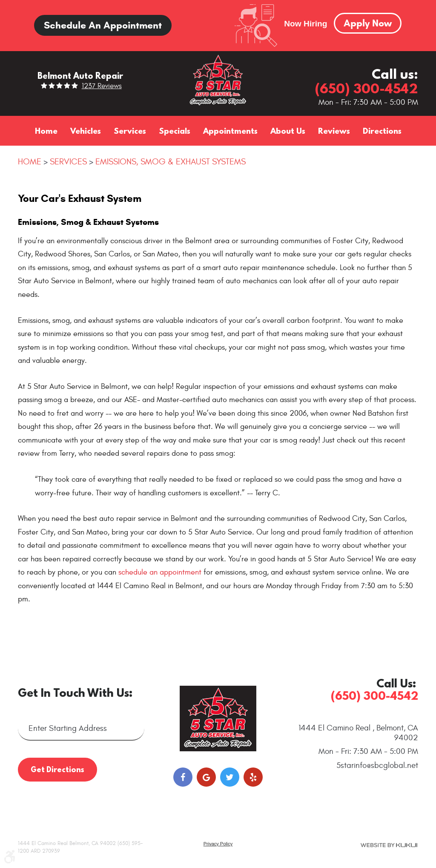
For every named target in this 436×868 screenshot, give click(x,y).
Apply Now (368, 23)
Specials (175, 131)
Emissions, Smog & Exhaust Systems (171, 162)
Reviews (334, 131)
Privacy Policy (218, 844)
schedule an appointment (160, 572)
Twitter (230, 777)
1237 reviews (102, 86)
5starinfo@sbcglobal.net (377, 765)
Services (130, 131)
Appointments (230, 131)
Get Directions (57, 769)
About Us (288, 131)
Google (206, 777)
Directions (382, 131)
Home (46, 131)
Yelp (253, 777)
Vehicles (86, 131)
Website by (389, 845)
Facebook (183, 777)
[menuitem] (46, 131)
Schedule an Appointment (103, 25)
